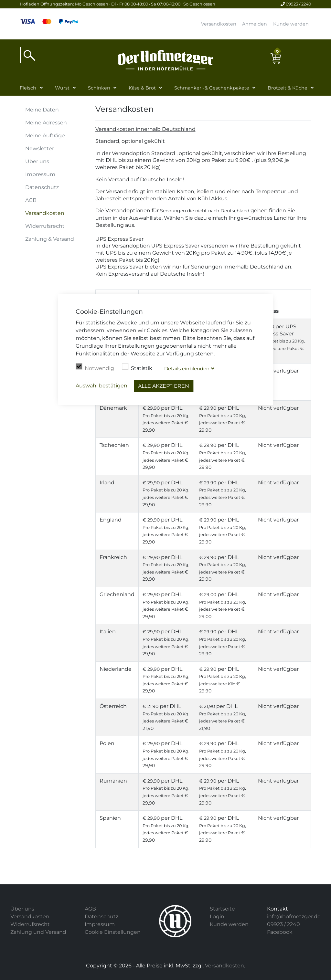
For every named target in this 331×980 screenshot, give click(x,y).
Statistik (137, 367)
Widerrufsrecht (45, 226)
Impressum (40, 174)
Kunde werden (291, 24)
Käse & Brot (142, 88)
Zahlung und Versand (38, 932)
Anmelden (255, 24)
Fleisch (28, 88)
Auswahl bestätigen (101, 386)
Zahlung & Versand (50, 239)
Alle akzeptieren (164, 386)
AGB (31, 200)
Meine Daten (42, 110)
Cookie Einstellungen (113, 932)
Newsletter (40, 148)
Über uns (37, 161)
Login (217, 917)
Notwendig (95, 367)
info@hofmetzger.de (294, 917)
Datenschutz (42, 187)
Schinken (99, 88)
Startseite (222, 909)
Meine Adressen (46, 123)
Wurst (62, 88)
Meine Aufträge (45, 136)
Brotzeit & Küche (288, 88)
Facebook (280, 932)
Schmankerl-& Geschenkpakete (212, 88)
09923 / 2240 (296, 4)
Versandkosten (219, 24)
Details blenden (187, 369)
